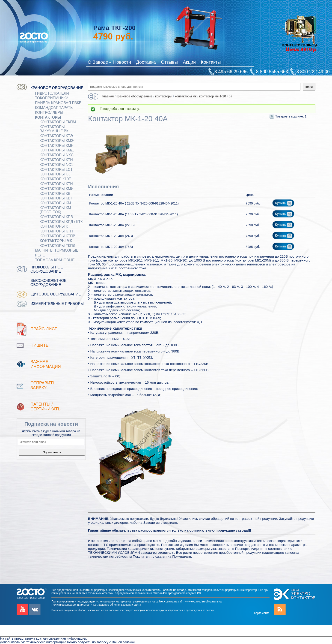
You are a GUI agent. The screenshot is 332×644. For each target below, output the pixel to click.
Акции (189, 62)
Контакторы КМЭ (57, 141)
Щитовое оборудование (56, 294)
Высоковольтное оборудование (48, 283)
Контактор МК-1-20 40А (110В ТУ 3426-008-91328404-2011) (133, 214)
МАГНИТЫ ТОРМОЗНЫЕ (57, 250)
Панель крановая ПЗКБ (58, 103)
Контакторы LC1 (56, 170)
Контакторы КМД (57, 150)
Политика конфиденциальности (72, 605)
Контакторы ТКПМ (58, 122)
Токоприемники (52, 98)
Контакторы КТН (56, 160)
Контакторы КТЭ (56, 136)
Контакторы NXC (57, 155)
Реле (40, 255)
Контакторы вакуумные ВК (54, 129)
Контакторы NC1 (56, 165)
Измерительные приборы (57, 304)
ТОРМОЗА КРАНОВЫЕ (55, 260)
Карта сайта (262, 613)
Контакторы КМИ (57, 189)
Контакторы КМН (57, 146)
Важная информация (46, 364)
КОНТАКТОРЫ (48, 117)
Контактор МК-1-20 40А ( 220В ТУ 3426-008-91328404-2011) (134, 203)
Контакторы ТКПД (58, 246)
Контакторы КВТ (56, 198)
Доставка (146, 62)
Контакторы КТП (56, 231)
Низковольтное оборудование (47, 269)
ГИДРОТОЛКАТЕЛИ (52, 93)
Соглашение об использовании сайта (117, 605)
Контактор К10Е (55, 179)
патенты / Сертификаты (46, 407)
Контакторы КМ (55, 203)
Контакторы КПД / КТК (61, 222)
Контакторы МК (56, 241)
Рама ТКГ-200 (114, 28)
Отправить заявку (43, 385)
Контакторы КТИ (56, 184)
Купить (284, 203)
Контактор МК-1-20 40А (216, 96)
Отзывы (169, 62)
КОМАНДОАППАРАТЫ (54, 108)
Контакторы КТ (55, 226)
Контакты (211, 62)
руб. (113, 36)
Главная (108, 96)
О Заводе (99, 63)
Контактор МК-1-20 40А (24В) (111, 236)
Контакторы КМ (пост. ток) (55, 210)
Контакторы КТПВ (57, 236)
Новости (122, 62)
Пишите (39, 345)
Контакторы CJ (55, 174)
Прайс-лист (44, 329)
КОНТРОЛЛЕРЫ (49, 113)
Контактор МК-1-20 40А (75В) (111, 247)
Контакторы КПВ (56, 217)
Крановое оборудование (57, 88)
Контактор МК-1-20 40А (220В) (112, 225)
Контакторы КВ (55, 194)
